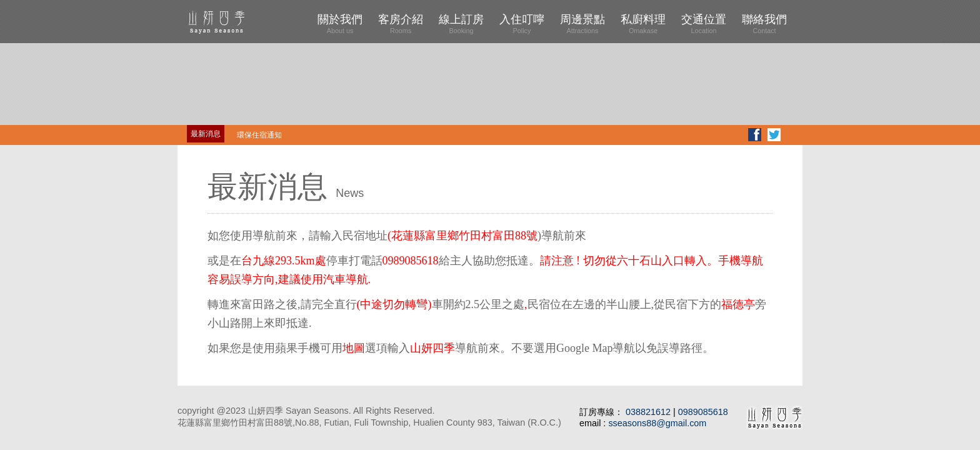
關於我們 (340, 24)
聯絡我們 (764, 24)
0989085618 (703, 412)
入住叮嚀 (522, 24)
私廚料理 (643, 24)
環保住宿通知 (259, 135)
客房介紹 (401, 24)
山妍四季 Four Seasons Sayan (240, 22)
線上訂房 (461, 24)
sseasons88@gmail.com (657, 423)
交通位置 (704, 24)
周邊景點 (582, 24)
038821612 (649, 412)
